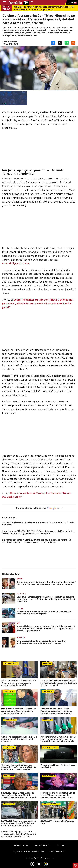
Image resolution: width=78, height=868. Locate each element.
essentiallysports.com (15, 263)
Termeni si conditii (43, 845)
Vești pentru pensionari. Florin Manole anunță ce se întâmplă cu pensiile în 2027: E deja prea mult (56, 711)
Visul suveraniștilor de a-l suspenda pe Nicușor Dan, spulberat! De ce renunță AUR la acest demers (42, 642)
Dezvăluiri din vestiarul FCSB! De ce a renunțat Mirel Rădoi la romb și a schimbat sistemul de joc (19, 711)
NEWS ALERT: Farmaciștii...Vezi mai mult (57, 822)
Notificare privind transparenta (39, 858)
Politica (21, 638)
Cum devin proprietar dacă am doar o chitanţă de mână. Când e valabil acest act (19, 739)
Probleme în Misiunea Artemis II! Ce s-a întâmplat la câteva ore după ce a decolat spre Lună (59, 683)
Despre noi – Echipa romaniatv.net (28, 852)
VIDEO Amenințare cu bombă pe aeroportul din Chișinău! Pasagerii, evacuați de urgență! (44, 613)
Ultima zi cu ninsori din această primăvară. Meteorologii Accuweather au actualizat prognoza (44, 8)
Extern (20, 579)
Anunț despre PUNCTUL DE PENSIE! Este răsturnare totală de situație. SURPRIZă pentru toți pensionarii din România (38, 532)
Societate (21, 594)
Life (19, 623)
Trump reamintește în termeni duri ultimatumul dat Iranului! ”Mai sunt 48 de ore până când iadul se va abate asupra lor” (46, 583)
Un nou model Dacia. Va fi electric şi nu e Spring (58, 766)
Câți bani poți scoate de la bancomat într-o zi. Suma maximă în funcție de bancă (38, 524)
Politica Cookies (21, 845)
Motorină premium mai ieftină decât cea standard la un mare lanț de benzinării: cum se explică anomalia (58, 739)
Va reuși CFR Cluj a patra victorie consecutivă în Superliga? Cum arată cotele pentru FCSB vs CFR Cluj (19, 834)
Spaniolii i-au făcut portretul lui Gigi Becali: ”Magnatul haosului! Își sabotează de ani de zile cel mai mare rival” (58, 795)
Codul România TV (58, 852)
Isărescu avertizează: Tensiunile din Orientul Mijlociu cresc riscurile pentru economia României (19, 683)
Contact (60, 845)
